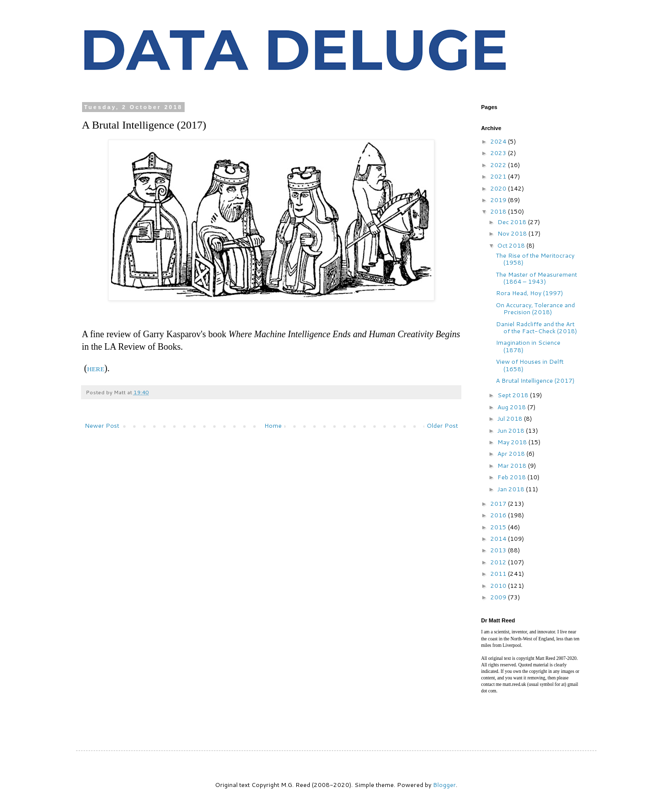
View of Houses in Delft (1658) (530, 365)
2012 (499, 562)
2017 (499, 504)
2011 (499, 574)
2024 (499, 141)
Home (273, 426)
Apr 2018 (512, 454)
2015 (499, 527)
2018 (499, 211)
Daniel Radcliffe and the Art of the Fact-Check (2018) (536, 327)
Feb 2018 (512, 477)
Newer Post (102, 426)
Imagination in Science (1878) (528, 346)
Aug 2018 (512, 407)
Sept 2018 (514, 395)
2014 (499, 539)
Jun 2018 (512, 431)
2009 (499, 597)
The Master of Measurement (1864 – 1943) (536, 278)
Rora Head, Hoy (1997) (529, 293)
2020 (499, 188)
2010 (499, 586)
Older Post (442, 426)
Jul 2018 (511, 419)
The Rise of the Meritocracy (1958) (535, 259)
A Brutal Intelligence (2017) (535, 380)
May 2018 (513, 442)
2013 (499, 550)
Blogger (444, 785)
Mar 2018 (513, 466)
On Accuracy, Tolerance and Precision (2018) (535, 308)
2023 (499, 153)
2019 (499, 200)
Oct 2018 (512, 245)
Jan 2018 (512, 489)
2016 (499, 515)
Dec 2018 (513, 222)
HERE (96, 369)
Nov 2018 (513, 233)
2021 (499, 176)
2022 (499, 165)
